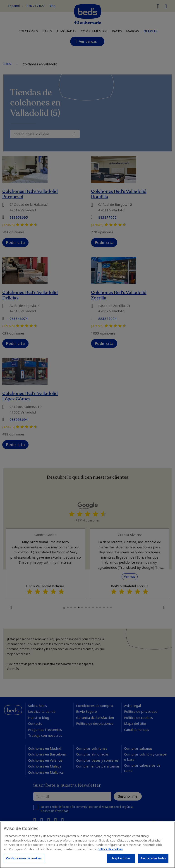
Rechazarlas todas (153, 858)
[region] (87, 845)
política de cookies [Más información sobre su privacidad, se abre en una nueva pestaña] (110, 849)
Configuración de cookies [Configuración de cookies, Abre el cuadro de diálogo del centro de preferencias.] (24, 858)
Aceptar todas (121, 858)
